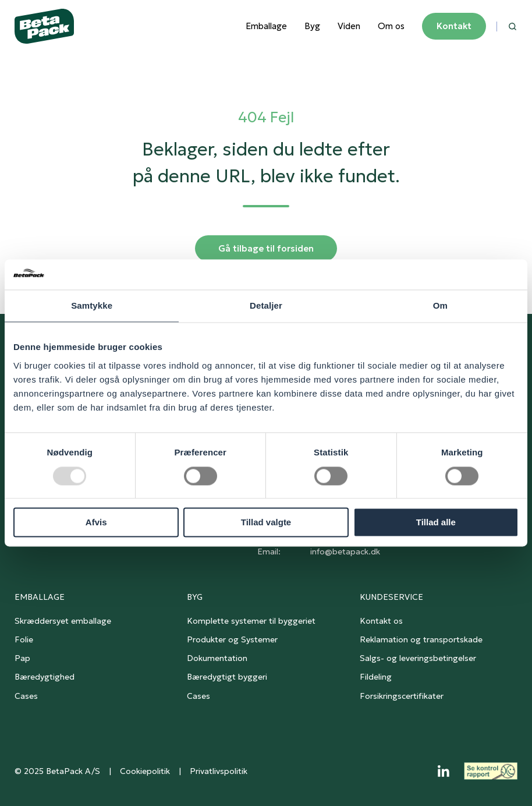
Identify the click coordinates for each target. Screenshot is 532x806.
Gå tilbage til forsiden (266, 248)
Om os (391, 26)
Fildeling (376, 677)
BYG (195, 597)
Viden (349, 26)
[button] (513, 26)
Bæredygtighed (45, 677)
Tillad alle (436, 523)
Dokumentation (217, 658)
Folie (24, 639)
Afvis (96, 523)
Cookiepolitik (145, 771)
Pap (22, 658)
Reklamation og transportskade (421, 639)
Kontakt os (381, 621)
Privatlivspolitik (219, 771)
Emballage (266, 26)
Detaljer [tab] (266, 306)
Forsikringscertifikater (402, 696)
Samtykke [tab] (92, 306)
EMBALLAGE (40, 597)
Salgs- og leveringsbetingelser (418, 658)
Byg (312, 26)
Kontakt (454, 26)
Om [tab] (440, 306)
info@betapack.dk (345, 552)
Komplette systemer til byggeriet (251, 621)
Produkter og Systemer (232, 639)
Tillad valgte (266, 523)
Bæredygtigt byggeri (227, 677)
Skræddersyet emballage (63, 621)
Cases (26, 696)
